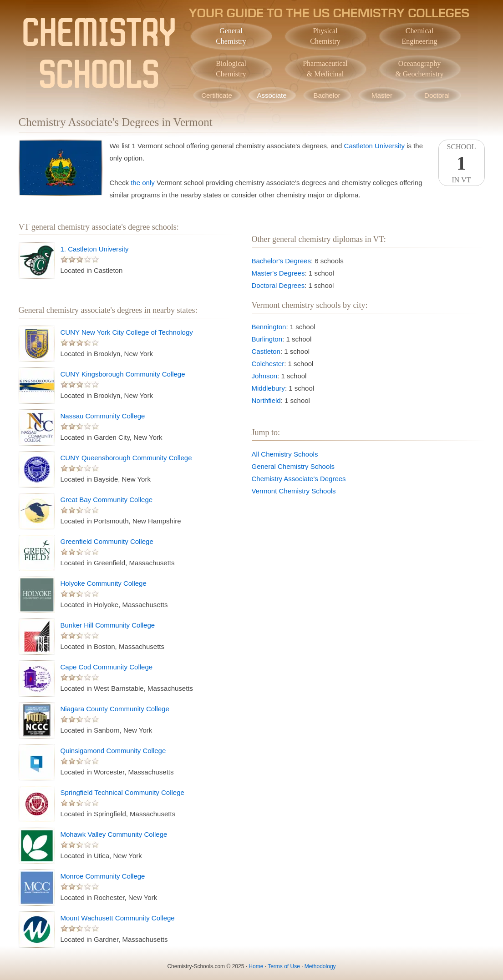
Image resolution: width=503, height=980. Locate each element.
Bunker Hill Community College (108, 625)
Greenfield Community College (107, 541)
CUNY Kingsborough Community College (123, 374)
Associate (272, 95)
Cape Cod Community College (107, 667)
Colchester (268, 364)
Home (256, 966)
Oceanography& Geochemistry (419, 69)
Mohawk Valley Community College (114, 834)
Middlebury (268, 388)
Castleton (266, 351)
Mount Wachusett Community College (118, 918)
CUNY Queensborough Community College (126, 458)
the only (143, 183)
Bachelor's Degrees (281, 261)
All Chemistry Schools (285, 454)
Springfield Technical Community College (122, 792)
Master (382, 95)
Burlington (267, 339)
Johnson (265, 376)
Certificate (217, 95)
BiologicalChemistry (231, 69)
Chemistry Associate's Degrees (299, 479)
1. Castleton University (95, 249)
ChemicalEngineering (419, 36)
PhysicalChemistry (325, 36)
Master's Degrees (278, 273)
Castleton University (374, 146)
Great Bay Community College (107, 500)
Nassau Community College (103, 416)
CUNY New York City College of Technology (127, 332)
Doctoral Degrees (278, 285)
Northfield (266, 400)
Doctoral (437, 95)
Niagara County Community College (115, 709)
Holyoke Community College (104, 583)
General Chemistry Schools (293, 466)
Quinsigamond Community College (113, 751)
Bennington (269, 327)
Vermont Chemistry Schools (294, 491)
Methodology (320, 966)
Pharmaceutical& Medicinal (325, 69)
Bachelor (327, 95)
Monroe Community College (103, 876)
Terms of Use (284, 966)
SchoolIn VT (462, 163)
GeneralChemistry (231, 36)
